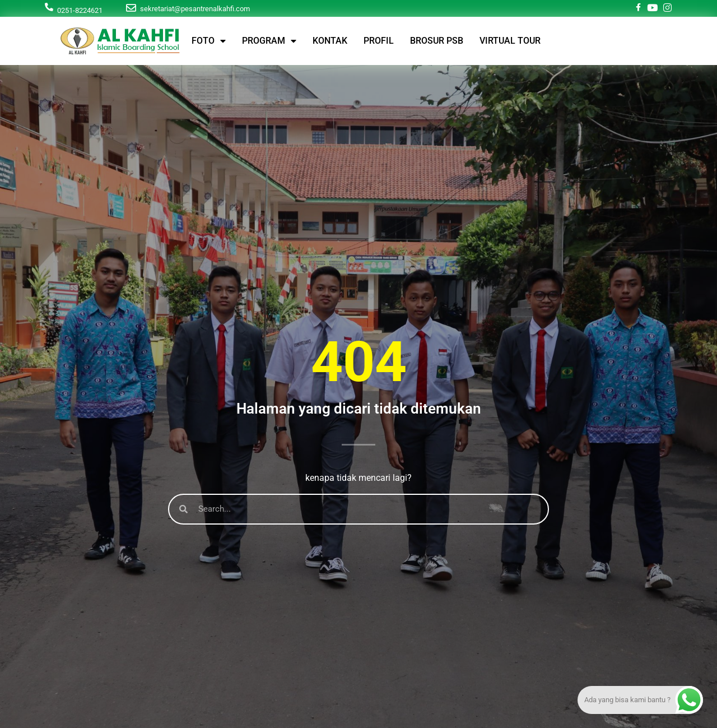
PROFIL (379, 41)
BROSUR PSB (437, 41)
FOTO (209, 41)
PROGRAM (269, 41)
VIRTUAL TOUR (510, 41)
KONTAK (330, 41)
